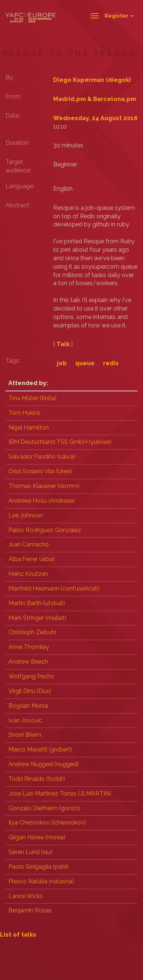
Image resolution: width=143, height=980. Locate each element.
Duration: (18, 143)
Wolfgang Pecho (31, 676)
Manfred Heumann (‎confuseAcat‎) (54, 588)
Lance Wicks (26, 896)
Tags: (13, 361)
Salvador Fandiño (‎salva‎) (42, 457)
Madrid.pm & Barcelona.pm (95, 99)
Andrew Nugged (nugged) (44, 764)
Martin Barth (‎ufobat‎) (37, 603)
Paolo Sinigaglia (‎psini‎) (38, 867)
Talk (63, 344)
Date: (13, 116)
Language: (20, 186)
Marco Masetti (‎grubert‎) (40, 749)
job (62, 363)
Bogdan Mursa (28, 706)
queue (85, 363)
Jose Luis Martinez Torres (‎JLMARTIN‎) (60, 794)
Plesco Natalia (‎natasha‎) (41, 881)
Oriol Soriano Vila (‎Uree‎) (40, 471)
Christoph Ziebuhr (32, 632)
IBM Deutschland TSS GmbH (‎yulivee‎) (60, 442)
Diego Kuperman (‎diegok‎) (92, 80)
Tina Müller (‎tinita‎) (32, 398)
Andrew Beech (28, 662)
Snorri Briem (25, 735)
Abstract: (18, 205)
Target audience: (18, 166)
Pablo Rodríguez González (45, 530)
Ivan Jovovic (25, 720)
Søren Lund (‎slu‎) (30, 852)
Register (119, 16)
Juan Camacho (29, 544)
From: (13, 96)
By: (10, 77)
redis (111, 363)
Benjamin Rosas (30, 910)
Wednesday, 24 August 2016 (95, 118)
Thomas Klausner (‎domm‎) (44, 486)
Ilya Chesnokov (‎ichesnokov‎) (47, 823)
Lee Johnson (26, 515)
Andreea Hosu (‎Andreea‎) (42, 501)
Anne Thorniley (29, 647)
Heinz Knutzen (28, 574)
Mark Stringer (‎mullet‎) (37, 618)
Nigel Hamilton (29, 428)
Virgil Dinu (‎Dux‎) (30, 691)
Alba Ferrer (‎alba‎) (32, 559)
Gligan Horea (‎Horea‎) (37, 837)
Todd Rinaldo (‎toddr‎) (37, 779)
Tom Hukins (24, 413)
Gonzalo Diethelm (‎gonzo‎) (44, 808)
